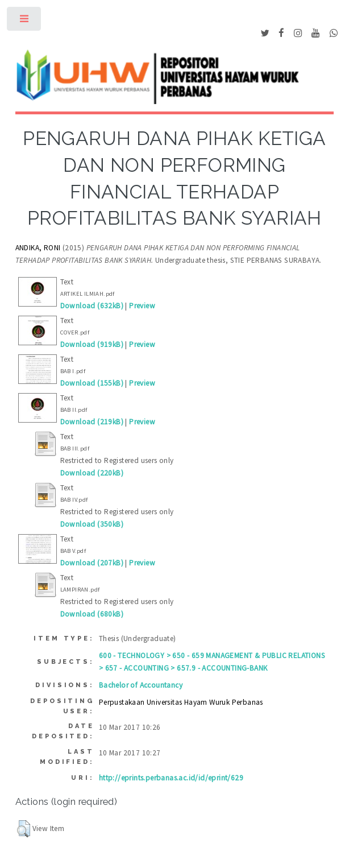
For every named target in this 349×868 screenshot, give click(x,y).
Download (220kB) (92, 473)
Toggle (25, 21)
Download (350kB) (92, 524)
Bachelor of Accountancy (141, 685)
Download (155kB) (92, 383)
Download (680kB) (92, 614)
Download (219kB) (92, 422)
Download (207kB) (92, 563)
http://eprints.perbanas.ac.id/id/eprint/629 (171, 778)
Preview (142, 306)
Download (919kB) (92, 344)
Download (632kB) (92, 306)
